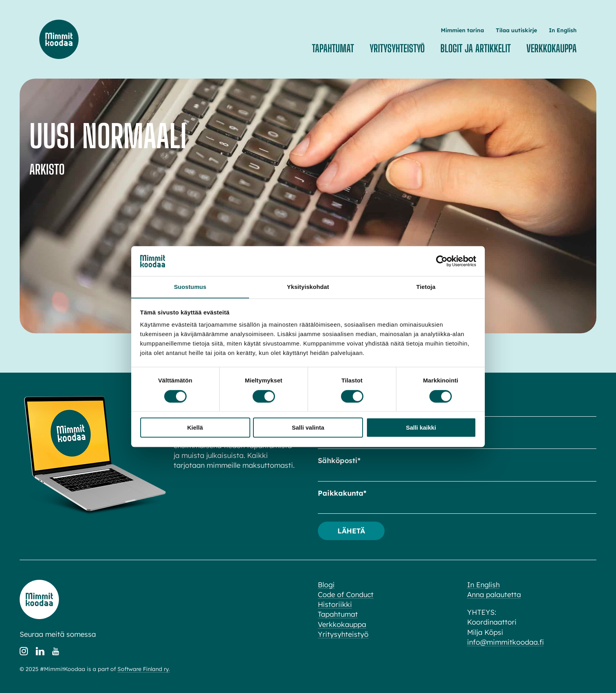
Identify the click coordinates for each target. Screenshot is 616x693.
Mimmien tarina (462, 30)
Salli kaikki (421, 428)
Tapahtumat (333, 48)
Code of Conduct (346, 595)
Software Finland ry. (144, 669)
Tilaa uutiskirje (516, 30)
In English (563, 30)
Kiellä (195, 428)
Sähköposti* (339, 460)
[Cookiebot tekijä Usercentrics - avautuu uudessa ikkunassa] (442, 261)
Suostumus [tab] (190, 287)
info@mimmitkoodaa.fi (506, 642)
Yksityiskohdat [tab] (308, 287)
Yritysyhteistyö (397, 48)
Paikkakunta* (342, 493)
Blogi (326, 585)
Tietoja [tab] (426, 287)
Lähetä (352, 530)
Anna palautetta (494, 595)
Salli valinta (308, 428)
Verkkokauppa (552, 48)
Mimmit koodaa (59, 39)
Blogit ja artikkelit (476, 48)
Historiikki (335, 604)
